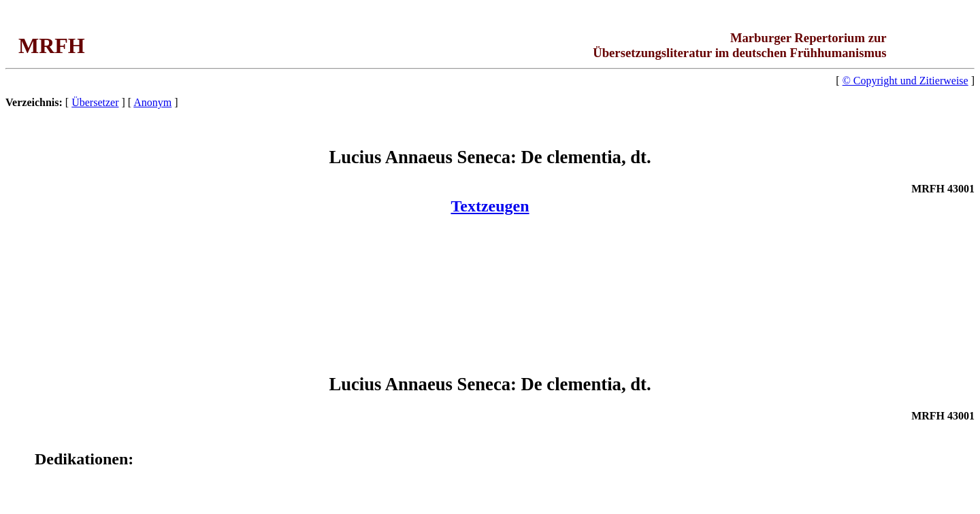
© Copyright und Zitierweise (905, 81)
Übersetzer (95, 102)
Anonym (152, 102)
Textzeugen (490, 206)
